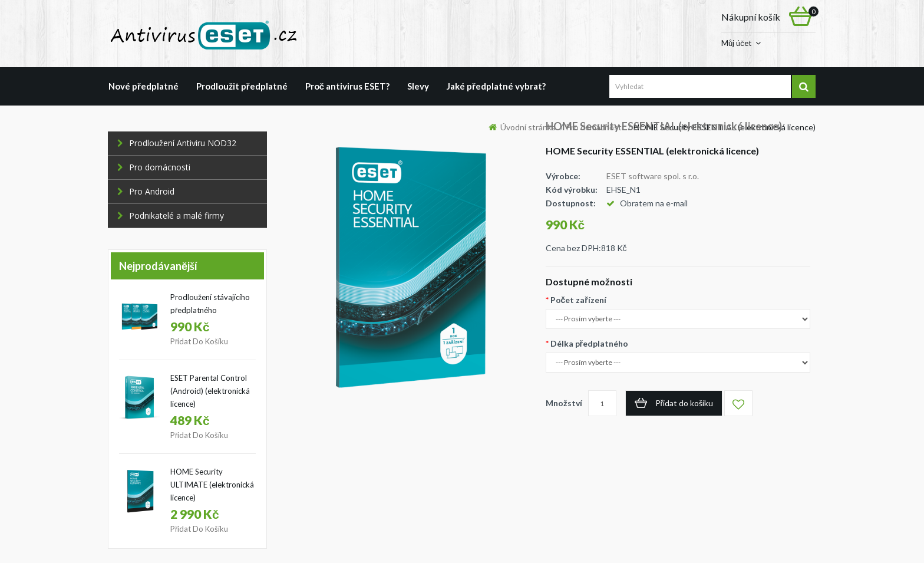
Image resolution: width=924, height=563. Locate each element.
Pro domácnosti (154, 167)
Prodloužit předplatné (242, 86)
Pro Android (146, 191)
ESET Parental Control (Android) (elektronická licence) (210, 391)
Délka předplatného (589, 343)
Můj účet (736, 43)
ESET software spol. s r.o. (653, 176)
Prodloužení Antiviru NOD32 (177, 143)
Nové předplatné (143, 86)
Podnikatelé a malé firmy (171, 215)
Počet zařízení (578, 300)
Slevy (418, 86)
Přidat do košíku (199, 341)
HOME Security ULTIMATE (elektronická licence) (212, 485)
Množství (564, 403)
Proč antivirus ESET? (347, 86)
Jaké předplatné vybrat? (496, 86)
